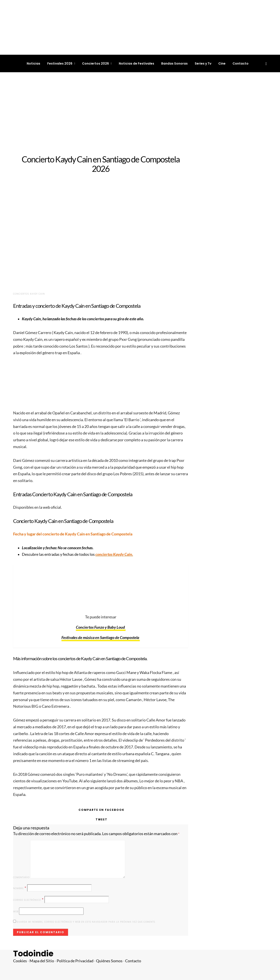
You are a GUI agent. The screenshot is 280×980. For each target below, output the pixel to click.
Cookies (20, 961)
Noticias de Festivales (136, 63)
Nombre (20, 888)
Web (16, 912)
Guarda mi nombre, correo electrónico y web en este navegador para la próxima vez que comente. (86, 922)
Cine (222, 63)
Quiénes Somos (109, 961)
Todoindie (33, 954)
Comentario (21, 877)
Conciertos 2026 (95, 63)
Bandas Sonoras (174, 63)
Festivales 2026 (60, 63)
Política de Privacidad (75, 961)
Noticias (33, 63)
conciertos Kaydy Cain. (114, 554)
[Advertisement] (140, 113)
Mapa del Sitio (42, 961)
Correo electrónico (28, 900)
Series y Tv (203, 63)
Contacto (241, 63)
